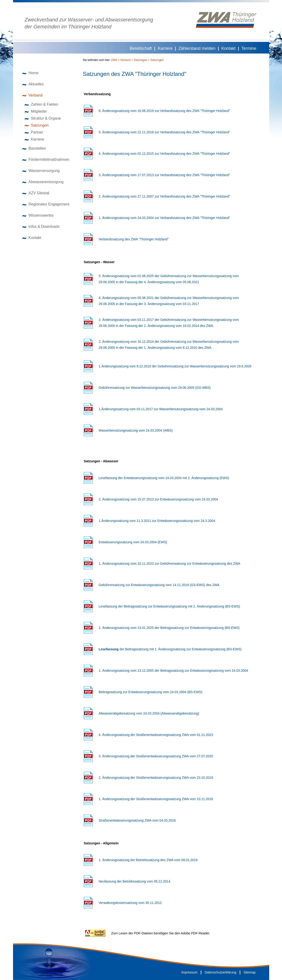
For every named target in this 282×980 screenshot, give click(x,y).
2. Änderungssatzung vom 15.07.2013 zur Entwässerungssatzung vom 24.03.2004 (158, 499)
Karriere (165, 48)
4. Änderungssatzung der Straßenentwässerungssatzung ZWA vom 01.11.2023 (156, 735)
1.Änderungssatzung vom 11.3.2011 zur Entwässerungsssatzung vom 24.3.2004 (157, 521)
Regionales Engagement (46, 204)
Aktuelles (33, 84)
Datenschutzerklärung (221, 972)
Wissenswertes (38, 215)
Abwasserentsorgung (43, 182)
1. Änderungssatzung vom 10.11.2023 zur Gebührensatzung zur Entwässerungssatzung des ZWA (170, 564)
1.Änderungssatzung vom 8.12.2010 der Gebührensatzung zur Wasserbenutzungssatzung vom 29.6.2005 (175, 366)
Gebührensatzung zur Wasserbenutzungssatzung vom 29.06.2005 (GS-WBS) (155, 388)
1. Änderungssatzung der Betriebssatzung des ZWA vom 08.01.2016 (148, 860)
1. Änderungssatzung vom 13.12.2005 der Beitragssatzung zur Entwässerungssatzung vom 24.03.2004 (173, 671)
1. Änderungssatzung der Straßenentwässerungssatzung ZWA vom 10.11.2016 (156, 799)
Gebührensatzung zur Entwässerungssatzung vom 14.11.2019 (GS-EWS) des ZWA (159, 585)
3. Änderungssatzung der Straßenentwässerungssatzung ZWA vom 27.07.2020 (156, 756)
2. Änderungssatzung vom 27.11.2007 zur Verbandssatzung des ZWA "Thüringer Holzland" (164, 196)
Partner (34, 132)
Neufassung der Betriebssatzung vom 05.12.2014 (134, 881)
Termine (249, 48)
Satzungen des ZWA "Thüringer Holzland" (135, 74)
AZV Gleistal (36, 193)
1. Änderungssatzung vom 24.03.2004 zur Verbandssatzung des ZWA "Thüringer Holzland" (164, 218)
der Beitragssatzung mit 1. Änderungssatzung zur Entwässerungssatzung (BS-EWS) (170, 649)
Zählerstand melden (197, 48)
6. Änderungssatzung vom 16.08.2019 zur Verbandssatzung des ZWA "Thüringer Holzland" (164, 111)
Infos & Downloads (41, 227)
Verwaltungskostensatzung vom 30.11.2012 (130, 903)
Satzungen (37, 125)
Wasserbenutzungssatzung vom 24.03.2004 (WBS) (136, 430)
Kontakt (228, 48)
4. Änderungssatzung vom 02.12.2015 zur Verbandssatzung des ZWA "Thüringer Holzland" (164, 154)
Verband (32, 95)
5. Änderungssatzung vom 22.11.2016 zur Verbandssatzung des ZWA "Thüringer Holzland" (164, 132)
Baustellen (34, 148)
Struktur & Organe (43, 118)
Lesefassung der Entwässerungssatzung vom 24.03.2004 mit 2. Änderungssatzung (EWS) (164, 478)
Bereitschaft (141, 48)
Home (31, 73)
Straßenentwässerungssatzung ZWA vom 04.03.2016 (137, 820)
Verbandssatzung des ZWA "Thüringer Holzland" (134, 239)
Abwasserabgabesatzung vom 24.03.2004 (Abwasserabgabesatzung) (149, 713)
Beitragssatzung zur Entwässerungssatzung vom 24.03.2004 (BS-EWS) (151, 692)
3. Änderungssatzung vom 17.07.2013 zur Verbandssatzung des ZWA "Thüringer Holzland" (164, 175)
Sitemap (250, 972)
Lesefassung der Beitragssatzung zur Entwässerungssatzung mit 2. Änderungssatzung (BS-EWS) (169, 606)
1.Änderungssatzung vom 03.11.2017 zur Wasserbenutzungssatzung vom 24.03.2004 (161, 409)
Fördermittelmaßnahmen (46, 159)
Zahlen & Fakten (41, 104)
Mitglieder (36, 111)
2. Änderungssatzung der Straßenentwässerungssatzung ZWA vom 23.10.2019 (156, 778)
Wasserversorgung (41, 171)
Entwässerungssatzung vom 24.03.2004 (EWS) (133, 542)
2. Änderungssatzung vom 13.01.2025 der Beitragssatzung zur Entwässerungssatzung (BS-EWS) (169, 628)
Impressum (189, 972)
